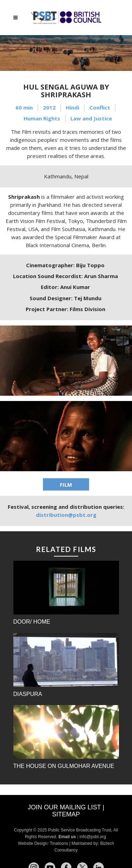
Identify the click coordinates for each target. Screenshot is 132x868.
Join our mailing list (64, 807)
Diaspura (28, 694)
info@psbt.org (93, 837)
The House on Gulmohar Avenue (64, 766)
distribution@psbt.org (66, 515)
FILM (66, 485)
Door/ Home (32, 622)
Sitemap (66, 814)
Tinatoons (59, 843)
